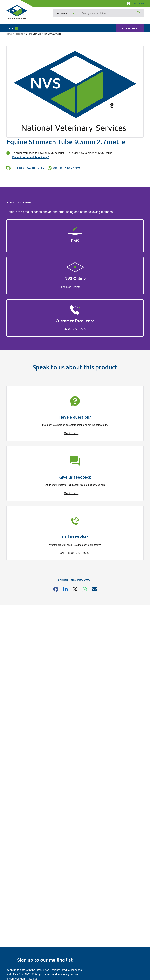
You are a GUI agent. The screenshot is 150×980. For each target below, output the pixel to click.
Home (9, 34)
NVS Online (135, 3)
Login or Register (71, 287)
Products (19, 34)
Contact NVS (130, 28)
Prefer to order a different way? (31, 157)
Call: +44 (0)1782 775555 (75, 553)
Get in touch (71, 433)
